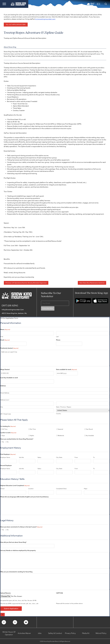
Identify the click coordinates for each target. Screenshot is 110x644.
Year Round (89, 429)
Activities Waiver (24, 633)
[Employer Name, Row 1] (9, 461)
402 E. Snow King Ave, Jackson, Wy (14, 313)
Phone (58, 340)
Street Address (5, 393)
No (8, 442)
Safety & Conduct (55, 633)
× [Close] (3, 615)
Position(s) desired (9, 348)
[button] (4, 4)
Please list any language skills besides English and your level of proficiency (25, 497)
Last (57, 337)
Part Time (33, 429)
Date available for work (66, 370)
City (2, 407)
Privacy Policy (70, 633)
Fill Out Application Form (16, 25)
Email (5, 340)
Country (59, 414)
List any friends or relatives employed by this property (18, 550)
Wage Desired (5, 370)
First (2, 337)
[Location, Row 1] (41, 492)
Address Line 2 (5, 400)
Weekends (61, 436)
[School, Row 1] (13, 492)
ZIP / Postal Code (6, 414)
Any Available (90, 436)
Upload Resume (6, 593)
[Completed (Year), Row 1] (69, 492)
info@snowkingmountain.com (13, 310)
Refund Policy (101, 633)
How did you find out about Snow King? (13, 542)
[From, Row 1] (83, 461)
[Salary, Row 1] (46, 461)
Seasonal (60, 429)
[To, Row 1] (101, 461)
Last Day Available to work (9, 378)
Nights (32, 436)
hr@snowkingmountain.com (45, 19)
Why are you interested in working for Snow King (16, 572)
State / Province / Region (64, 407)
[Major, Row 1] (97, 492)
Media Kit (86, 633)
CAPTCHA (59, 593)
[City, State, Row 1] (64, 461)
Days (3, 436)
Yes (3, 442)
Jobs (40, 633)
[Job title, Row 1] (27, 461)
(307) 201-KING (10, 306)
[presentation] (66, 597)
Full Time (5, 429)
